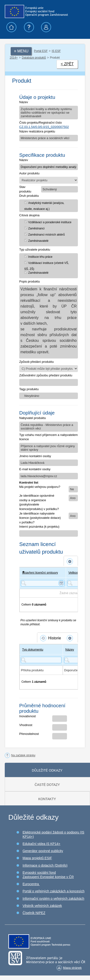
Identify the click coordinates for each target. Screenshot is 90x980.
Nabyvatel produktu (33, 418)
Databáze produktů (34, 58)
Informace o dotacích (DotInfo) (45, 865)
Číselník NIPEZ (34, 913)
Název (24, 102)
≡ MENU (21, 51)
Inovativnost (27, 716)
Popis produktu (30, 281)
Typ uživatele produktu (35, 250)
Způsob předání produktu (36, 362)
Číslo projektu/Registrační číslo (40, 123)
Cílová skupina (29, 215)
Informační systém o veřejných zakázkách (53, 899)
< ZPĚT (67, 64)
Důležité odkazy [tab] (47, 770)
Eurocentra (31, 884)
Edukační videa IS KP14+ (41, 844)
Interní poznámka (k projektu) (39, 527)
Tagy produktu (29, 389)
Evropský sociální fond (39, 873)
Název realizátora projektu (37, 131)
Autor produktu (29, 173)
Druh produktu (29, 196)
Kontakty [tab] (47, 799)
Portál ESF (41, 51)
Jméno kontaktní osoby (35, 456)
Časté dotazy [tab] (47, 785)
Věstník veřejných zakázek (42, 906)
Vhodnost (26, 725)
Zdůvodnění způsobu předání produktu (46, 375)
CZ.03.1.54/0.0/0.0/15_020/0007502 (44, 127)
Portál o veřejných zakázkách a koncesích (54, 891)
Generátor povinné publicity (43, 851)
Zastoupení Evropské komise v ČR (48, 877)
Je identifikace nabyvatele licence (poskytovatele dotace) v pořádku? (40, 518)
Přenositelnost (29, 734)
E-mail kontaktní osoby (35, 469)
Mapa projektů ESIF (37, 858)
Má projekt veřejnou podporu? (40, 487)
